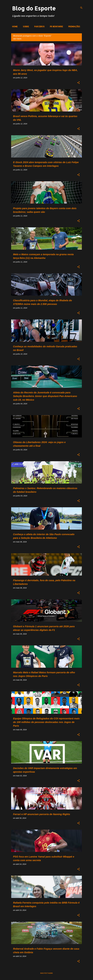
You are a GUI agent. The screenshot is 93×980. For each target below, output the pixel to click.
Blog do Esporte (34, 8)
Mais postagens (47, 973)
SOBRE (26, 26)
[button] (78, 83)
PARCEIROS (39, 26)
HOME (15, 26)
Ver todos (17, 39)
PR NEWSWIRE (56, 26)
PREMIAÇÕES (74, 26)
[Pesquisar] (81, 8)
